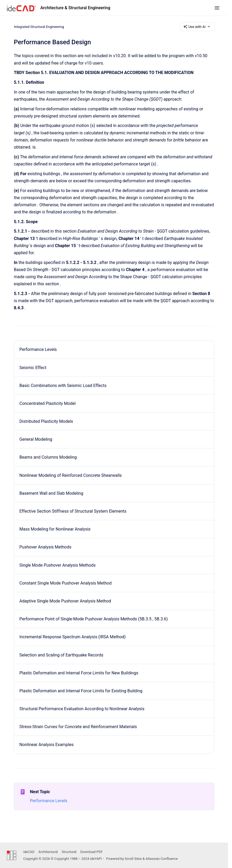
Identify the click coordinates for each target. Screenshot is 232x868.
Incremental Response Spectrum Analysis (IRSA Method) (73, 637)
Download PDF (92, 852)
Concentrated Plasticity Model (48, 403)
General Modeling (36, 439)
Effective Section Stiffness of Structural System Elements (73, 511)
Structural (69, 852)
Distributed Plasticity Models (46, 421)
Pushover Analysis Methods (45, 547)
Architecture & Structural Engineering (75, 8)
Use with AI (197, 27)
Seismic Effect (33, 368)
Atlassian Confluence (162, 859)
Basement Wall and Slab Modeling (51, 493)
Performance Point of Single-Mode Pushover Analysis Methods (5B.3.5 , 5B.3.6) (94, 619)
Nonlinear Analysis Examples (47, 745)
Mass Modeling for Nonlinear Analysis (55, 529)
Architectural (48, 852)
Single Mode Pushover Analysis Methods (58, 565)
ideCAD (29, 852)
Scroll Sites (133, 859)
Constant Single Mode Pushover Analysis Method (66, 583)
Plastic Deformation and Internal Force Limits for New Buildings (79, 673)
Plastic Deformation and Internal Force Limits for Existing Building (81, 691)
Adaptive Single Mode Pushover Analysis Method (65, 601)
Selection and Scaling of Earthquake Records (61, 655)
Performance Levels (38, 349)
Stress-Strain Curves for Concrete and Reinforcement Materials (78, 727)
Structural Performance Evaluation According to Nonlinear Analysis (82, 709)
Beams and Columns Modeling (48, 457)
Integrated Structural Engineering (39, 26)
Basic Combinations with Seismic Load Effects (63, 386)
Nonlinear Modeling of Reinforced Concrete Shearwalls (71, 475)
